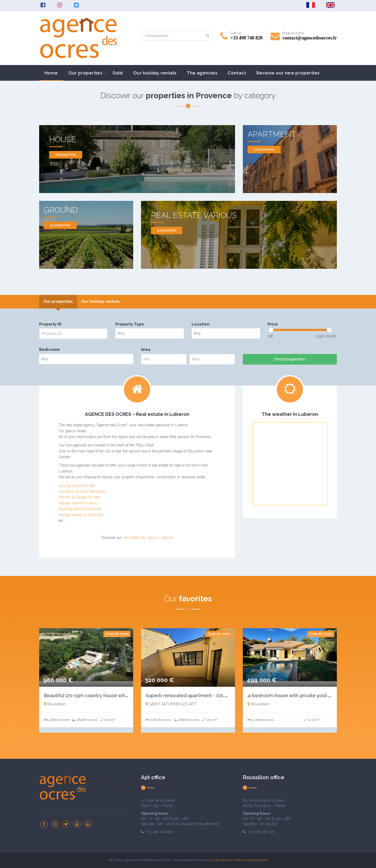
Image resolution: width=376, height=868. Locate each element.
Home (51, 73)
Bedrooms (49, 349)
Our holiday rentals (155, 73)
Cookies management (250, 860)
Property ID (50, 324)
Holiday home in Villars (78, 503)
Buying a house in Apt (77, 486)
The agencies (202, 73)
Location (201, 324)
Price (273, 324)
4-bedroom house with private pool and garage (301, 695)
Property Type (130, 324)
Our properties (85, 73)
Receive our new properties (288, 73)
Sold (118, 73)
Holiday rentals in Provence (81, 515)
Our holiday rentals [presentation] (100, 301)
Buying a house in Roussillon (82, 491)
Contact (237, 73)
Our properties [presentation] (58, 301)
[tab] (58, 302)
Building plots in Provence (80, 509)
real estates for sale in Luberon (147, 538)
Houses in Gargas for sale (79, 497)
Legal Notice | (222, 860)
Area (146, 349)
